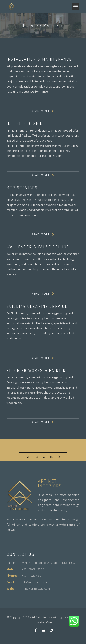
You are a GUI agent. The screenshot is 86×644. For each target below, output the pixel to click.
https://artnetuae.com (36, 589)
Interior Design (25, 124)
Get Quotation (40, 457)
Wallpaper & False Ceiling (38, 247)
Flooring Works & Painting (37, 370)
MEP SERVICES (22, 188)
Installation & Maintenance (39, 59)
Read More (41, 111)
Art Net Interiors (42, 617)
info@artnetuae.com (35, 582)
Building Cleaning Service (37, 306)
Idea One (46, 622)
